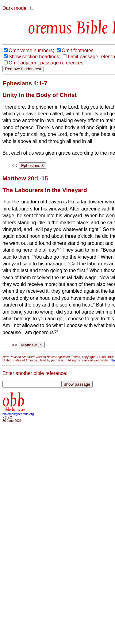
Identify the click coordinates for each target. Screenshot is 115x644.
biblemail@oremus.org (18, 414)
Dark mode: (15, 8)
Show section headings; (34, 57)
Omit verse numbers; (31, 50)
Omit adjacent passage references (46, 63)
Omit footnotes (78, 50)
